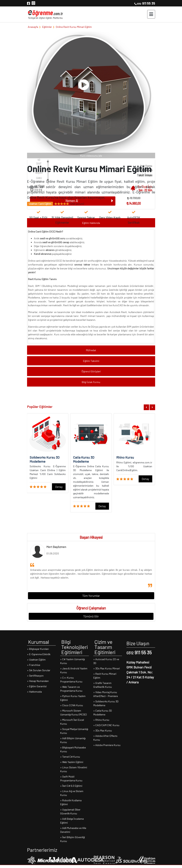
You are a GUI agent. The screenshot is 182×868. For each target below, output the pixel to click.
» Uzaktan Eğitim (36, 660)
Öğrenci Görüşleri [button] (91, 371)
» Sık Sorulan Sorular (39, 670)
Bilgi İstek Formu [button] (91, 382)
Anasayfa (33, 27)
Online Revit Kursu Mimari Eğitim (74, 27)
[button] (146, 407)
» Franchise (34, 665)
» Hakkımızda (34, 692)
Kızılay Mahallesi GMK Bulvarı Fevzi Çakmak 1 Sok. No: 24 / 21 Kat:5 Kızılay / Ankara (140, 672)
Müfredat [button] (91, 350)
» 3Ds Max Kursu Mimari (107, 668)
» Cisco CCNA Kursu (72, 705)
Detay (59, 487)
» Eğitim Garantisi (37, 686)
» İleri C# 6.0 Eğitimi (71, 786)
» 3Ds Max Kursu (103, 730)
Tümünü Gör (91, 616)
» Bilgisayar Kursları (38, 649)
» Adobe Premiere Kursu (107, 745)
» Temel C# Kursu (70, 757)
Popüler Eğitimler (40, 407)
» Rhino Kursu (101, 720)
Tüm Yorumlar (91, 596)
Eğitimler (47, 27)
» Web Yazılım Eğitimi (72, 762)
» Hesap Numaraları (38, 681)
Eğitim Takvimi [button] (91, 361)
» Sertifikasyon (35, 676)
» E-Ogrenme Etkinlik (39, 654)
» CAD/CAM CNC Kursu (106, 725)
